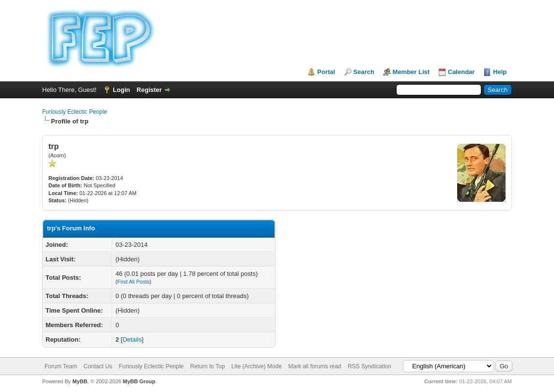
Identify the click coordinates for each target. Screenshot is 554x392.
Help (500, 72)
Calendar (462, 72)
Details (132, 339)
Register (149, 90)
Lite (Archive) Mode (257, 366)
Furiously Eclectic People (75, 112)
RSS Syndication (369, 366)
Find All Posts (133, 282)
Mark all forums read (315, 366)
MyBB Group (139, 381)
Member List (411, 72)
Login (121, 90)
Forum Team (61, 366)
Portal (326, 72)
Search (364, 72)
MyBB (80, 381)
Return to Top (208, 366)
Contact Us (98, 366)
